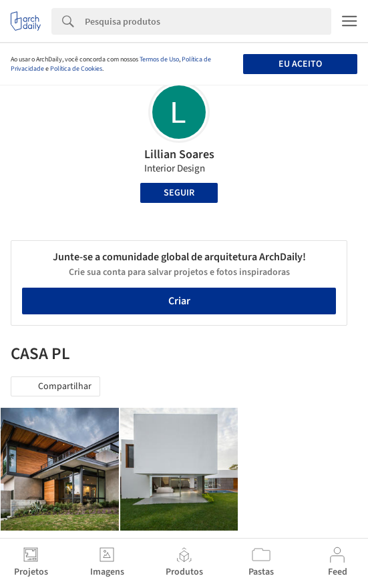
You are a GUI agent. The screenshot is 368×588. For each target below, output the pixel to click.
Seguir (179, 193)
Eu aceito (300, 64)
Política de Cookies (76, 69)
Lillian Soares (179, 155)
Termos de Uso (159, 59)
